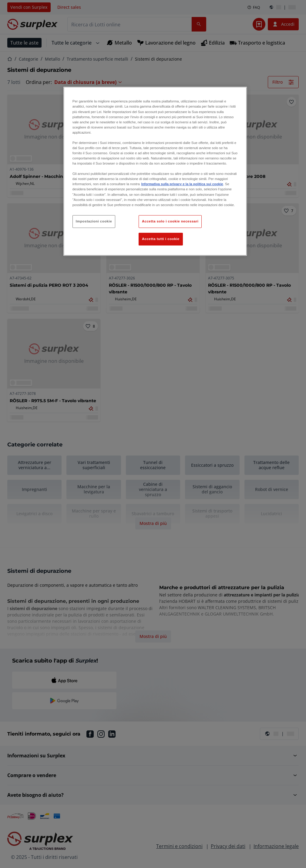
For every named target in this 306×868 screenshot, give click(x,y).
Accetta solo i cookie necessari (170, 221)
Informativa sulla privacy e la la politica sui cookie (182, 184)
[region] (155, 171)
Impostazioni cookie (94, 221)
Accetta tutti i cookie (161, 239)
